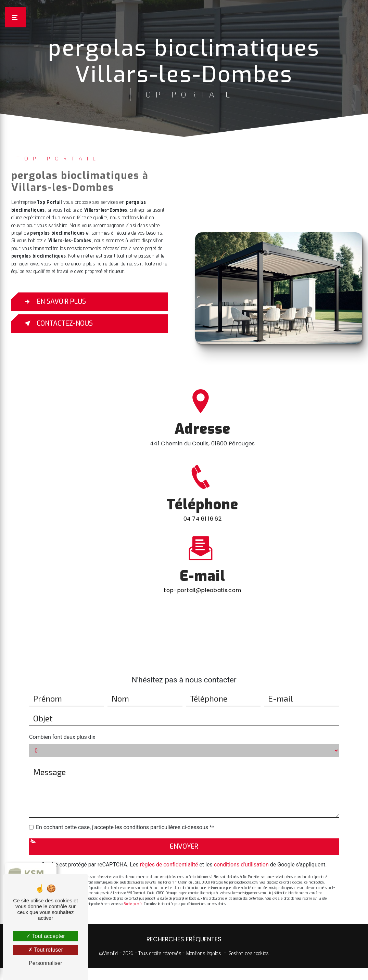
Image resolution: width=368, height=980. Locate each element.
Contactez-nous (57, 324)
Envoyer (184, 838)
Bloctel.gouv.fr (133, 894)
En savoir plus (54, 302)
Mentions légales (204, 953)
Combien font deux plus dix (62, 728)
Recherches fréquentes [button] (184, 939)
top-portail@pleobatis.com (202, 581)
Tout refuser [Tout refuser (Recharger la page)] (46, 950)
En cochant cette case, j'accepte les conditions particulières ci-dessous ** (125, 818)
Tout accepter (45, 936)
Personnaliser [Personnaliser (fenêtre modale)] (46, 963)
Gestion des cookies (249, 953)
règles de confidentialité (169, 856)
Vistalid (111, 953)
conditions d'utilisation (241, 856)
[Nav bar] (15, 17)
